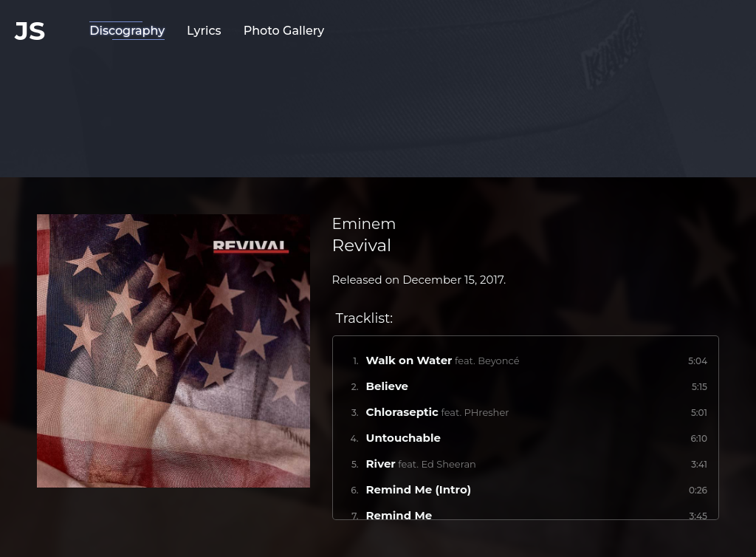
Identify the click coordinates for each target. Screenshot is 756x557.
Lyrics (204, 31)
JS (30, 31)
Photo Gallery (284, 31)
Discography (127, 31)
